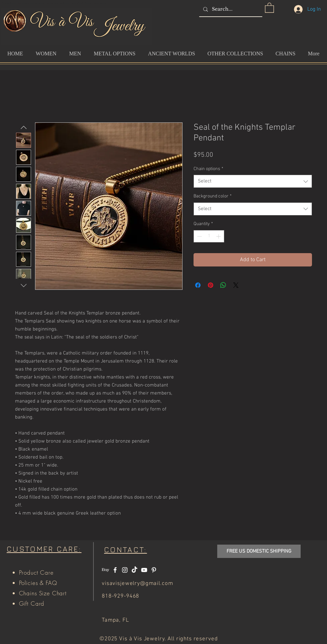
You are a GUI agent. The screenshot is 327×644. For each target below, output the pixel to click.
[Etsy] (105, 570)
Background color (213, 196)
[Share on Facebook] (198, 285)
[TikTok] (134, 570)
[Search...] (230, 9)
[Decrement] (199, 236)
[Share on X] (236, 285)
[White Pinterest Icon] (154, 570)
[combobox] (253, 181)
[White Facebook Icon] (115, 570)
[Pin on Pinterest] (211, 285)
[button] (269, 7)
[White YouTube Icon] (144, 570)
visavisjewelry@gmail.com (137, 584)
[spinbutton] (209, 236)
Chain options (208, 169)
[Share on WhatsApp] (223, 285)
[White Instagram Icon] (125, 570)
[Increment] (219, 236)
